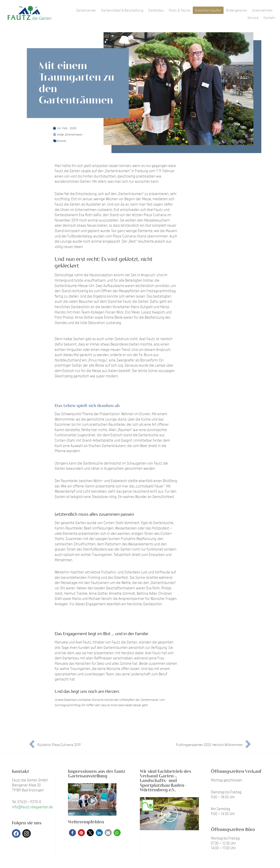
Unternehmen (262, 10)
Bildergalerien (237, 10)
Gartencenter (86, 10)
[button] (72, 833)
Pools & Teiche (180, 10)
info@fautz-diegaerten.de (32, 807)
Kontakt (269, 18)
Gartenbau (156, 10)
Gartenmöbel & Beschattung (122, 10)
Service (253, 18)
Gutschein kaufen (208, 10)
